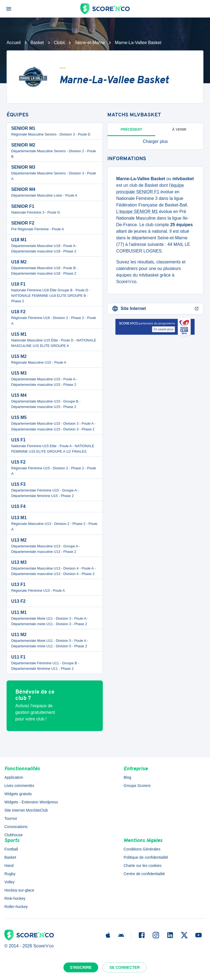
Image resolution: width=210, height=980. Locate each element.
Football (11, 849)
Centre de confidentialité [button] (144, 874)
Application (14, 777)
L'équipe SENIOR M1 (137, 212)
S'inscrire (81, 967)
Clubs (59, 43)
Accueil (14, 43)
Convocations (16, 827)
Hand (9, 866)
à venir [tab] (179, 129)
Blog (127, 777)
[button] (155, 142)
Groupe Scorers (137, 786)
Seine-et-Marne (90, 43)
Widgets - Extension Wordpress (31, 802)
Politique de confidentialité (146, 857)
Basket (37, 43)
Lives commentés (19, 786)
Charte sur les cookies (143, 866)
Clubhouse (14, 835)
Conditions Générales (142, 849)
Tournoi (11, 818)
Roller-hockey (16, 907)
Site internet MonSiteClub (26, 810)
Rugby (10, 874)
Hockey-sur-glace (19, 890)
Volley (9, 882)
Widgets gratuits (18, 794)
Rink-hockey (15, 898)
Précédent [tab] (131, 129)
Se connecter (125, 967)
